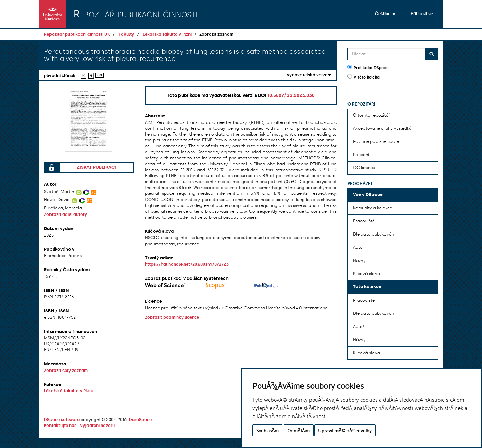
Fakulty (126, 34)
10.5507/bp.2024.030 (291, 95)
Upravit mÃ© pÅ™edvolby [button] (345, 430)
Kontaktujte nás (60, 426)
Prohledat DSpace (368, 67)
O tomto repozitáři (372, 115)
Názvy (359, 260)
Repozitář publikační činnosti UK (77, 34)
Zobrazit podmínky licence (172, 317)
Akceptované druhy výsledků (382, 128)
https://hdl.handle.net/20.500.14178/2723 (187, 264)
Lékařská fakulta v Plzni (167, 34)
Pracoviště (364, 221)
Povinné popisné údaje (376, 141)
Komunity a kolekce (373, 208)
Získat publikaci (96, 167)
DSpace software (62, 420)
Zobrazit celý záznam (66, 371)
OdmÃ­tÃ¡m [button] (299, 430)
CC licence (364, 168)
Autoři (359, 247)
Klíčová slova (367, 274)
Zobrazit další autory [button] (66, 214)
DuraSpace (140, 420)
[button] (385, 14)
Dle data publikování (374, 234)
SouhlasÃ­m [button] (267, 430)
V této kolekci (364, 77)
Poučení (361, 155)
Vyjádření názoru (97, 426)
